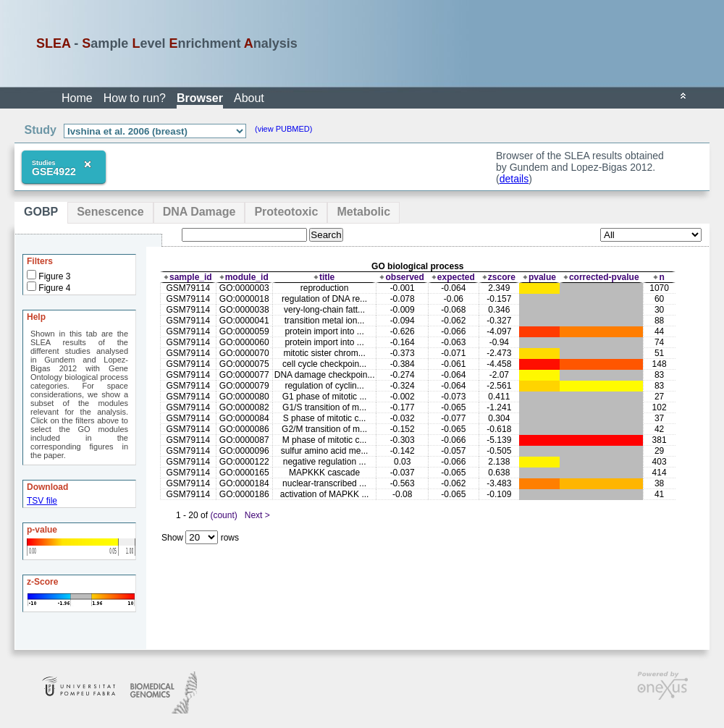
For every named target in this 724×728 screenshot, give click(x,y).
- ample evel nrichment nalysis (167, 43)
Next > (257, 515)
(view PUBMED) (283, 129)
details (514, 179)
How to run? (135, 98)
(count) (223, 515)
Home (77, 98)
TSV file (42, 501)
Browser (200, 98)
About (249, 98)
